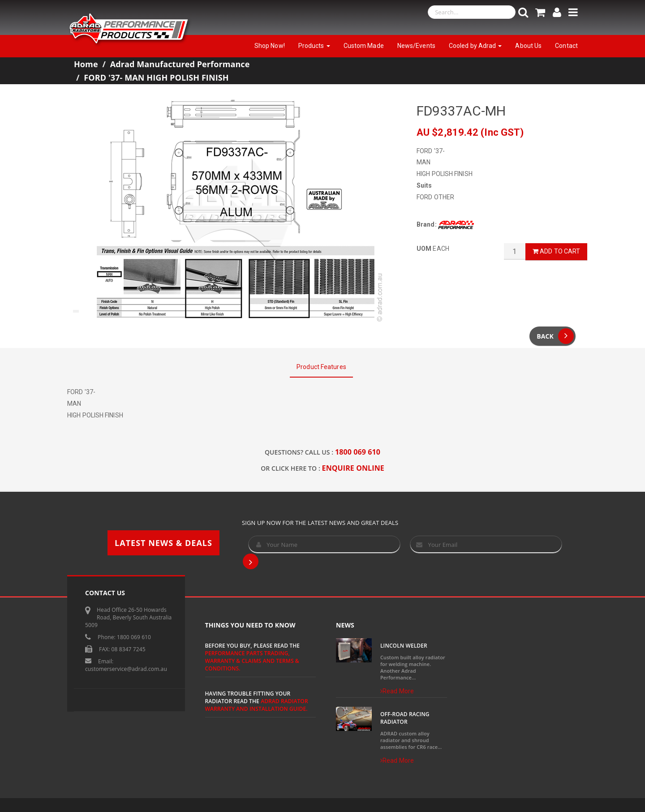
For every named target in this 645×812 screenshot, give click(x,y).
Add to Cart (556, 251)
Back (555, 336)
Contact (566, 46)
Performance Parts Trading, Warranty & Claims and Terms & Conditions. (252, 661)
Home (86, 64)
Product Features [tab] (321, 367)
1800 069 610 (358, 452)
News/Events (416, 46)
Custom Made (364, 46)
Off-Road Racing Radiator (405, 718)
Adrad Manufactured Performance (180, 64)
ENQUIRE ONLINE (353, 468)
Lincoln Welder (404, 646)
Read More (397, 691)
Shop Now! (270, 46)
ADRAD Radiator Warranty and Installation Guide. (257, 705)
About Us (528, 46)
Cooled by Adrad (475, 46)
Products (314, 46)
